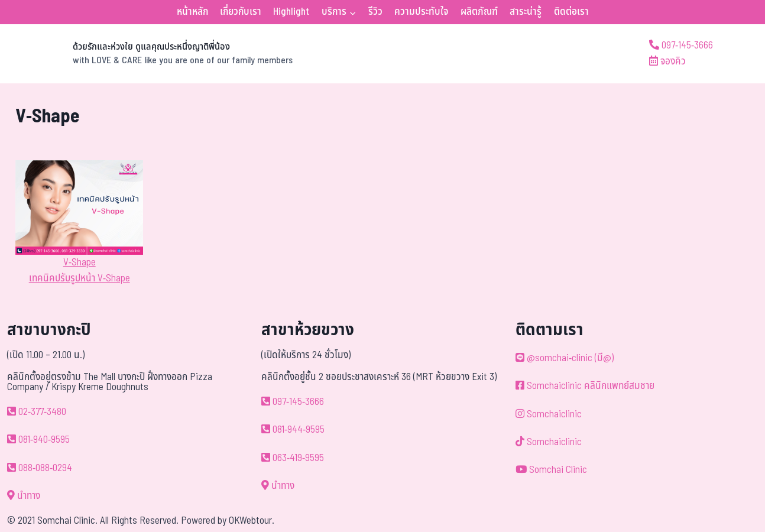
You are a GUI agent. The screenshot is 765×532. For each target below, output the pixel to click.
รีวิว (375, 12)
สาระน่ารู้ (526, 12)
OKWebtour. (252, 521)
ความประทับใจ (421, 12)
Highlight (291, 12)
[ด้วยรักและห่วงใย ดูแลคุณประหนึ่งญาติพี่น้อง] (154, 54)
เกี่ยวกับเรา (241, 12)
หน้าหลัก (192, 12)
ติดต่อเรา (571, 12)
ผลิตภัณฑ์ (479, 12)
